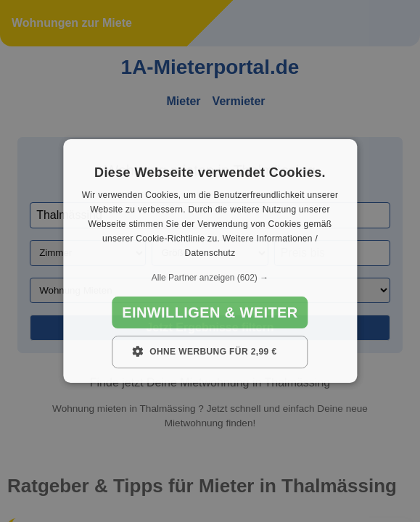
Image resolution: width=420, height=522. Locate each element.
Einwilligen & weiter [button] (210, 312)
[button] (210, 278)
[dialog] (210, 261)
